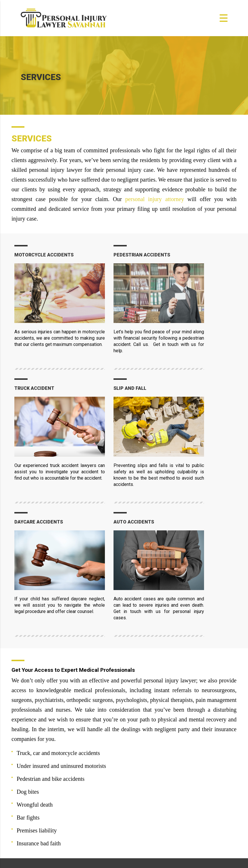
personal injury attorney (155, 199)
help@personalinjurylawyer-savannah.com (75, 796)
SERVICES (143, 803)
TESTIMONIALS (149, 812)
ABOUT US (143, 793)
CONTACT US (146, 822)
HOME (139, 784)
